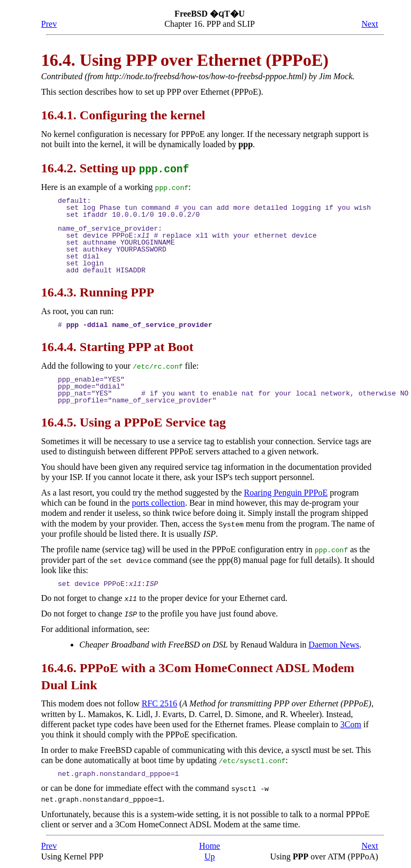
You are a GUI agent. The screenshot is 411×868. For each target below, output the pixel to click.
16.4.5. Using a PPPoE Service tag (134, 422)
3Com (351, 723)
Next (370, 24)
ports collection (159, 502)
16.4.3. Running (98, 292)
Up (210, 854)
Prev (49, 24)
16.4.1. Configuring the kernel (123, 115)
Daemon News (334, 643)
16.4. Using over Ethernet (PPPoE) (185, 60)
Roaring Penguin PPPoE (286, 492)
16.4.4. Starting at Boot (117, 346)
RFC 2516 (159, 702)
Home (210, 844)
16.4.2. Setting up (115, 168)
